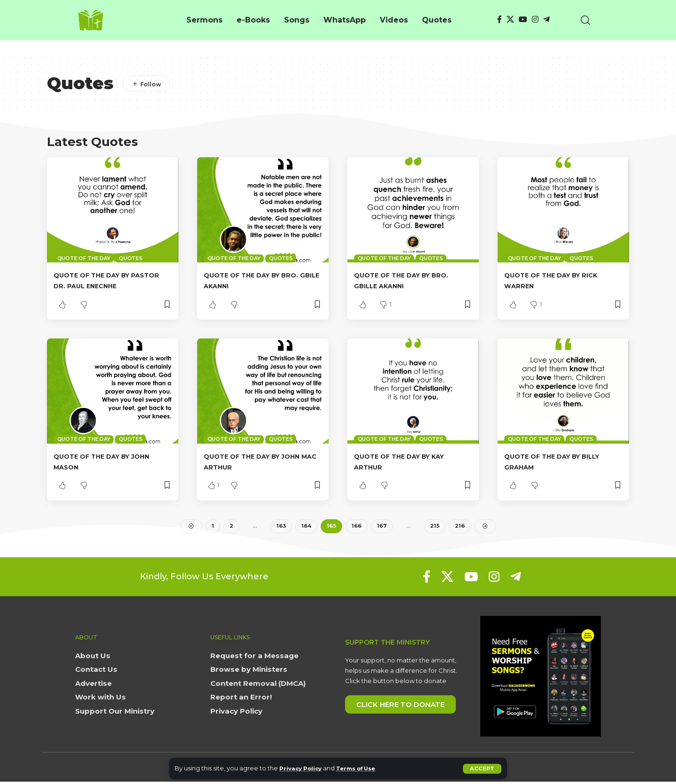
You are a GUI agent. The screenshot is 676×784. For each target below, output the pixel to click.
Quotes (131, 258)
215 (435, 527)
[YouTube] (523, 19)
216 (460, 527)
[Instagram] (535, 19)
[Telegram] (546, 19)
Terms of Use (364, 768)
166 (357, 527)
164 (307, 527)
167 (382, 527)
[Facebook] (499, 19)
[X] (510, 19)
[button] (482, 769)
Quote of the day (84, 258)
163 (281, 527)
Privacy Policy (303, 768)
